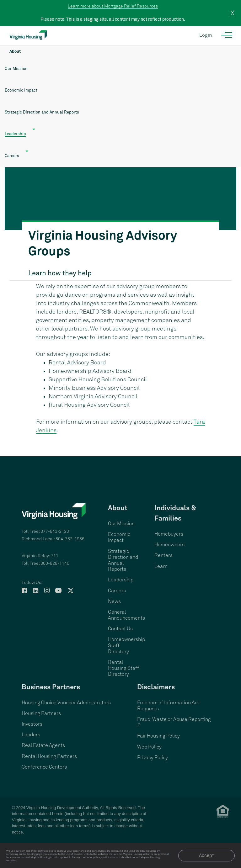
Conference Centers (44, 767)
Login (206, 35)
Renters (163, 555)
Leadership (15, 134)
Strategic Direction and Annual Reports (42, 112)
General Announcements (126, 615)
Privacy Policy (153, 758)
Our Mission (16, 69)
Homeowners (169, 545)
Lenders (31, 735)
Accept (206, 856)
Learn (161, 566)
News (114, 601)
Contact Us (120, 629)
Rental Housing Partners (49, 756)
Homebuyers (169, 534)
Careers (117, 591)
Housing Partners (41, 713)
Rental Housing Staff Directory (123, 668)
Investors (32, 724)
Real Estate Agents (43, 745)
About (15, 52)
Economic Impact (21, 90)
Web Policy (149, 747)
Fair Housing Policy (158, 736)
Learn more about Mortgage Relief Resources (113, 6)
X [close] (233, 13)
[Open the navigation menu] (227, 35)
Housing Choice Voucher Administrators (66, 703)
